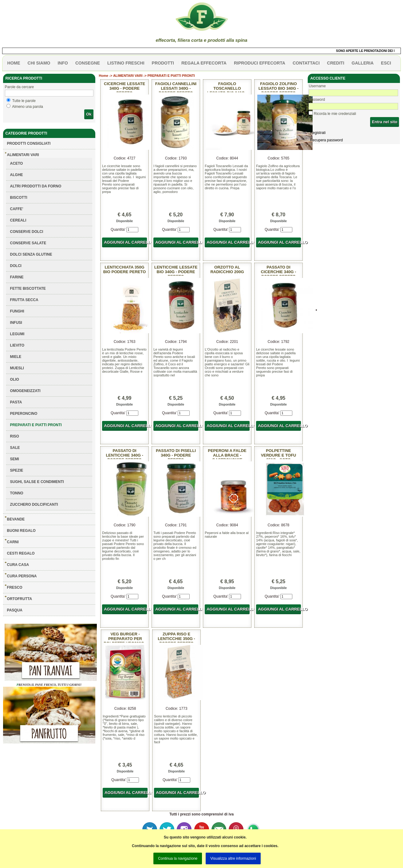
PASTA (16, 402)
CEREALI (18, 220)
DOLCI (16, 266)
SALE (15, 448)
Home (104, 76)
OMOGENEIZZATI (25, 391)
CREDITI (336, 63)
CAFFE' (17, 209)
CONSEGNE (88, 63)
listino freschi (126, 63)
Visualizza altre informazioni (233, 858)
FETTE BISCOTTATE (28, 289)
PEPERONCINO (24, 414)
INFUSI (16, 323)
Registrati (318, 133)
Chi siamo (39, 63)
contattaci (306, 63)
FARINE (17, 277)
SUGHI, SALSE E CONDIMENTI (37, 482)
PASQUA (15, 610)
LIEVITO (17, 345)
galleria (363, 63)
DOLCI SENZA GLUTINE (31, 254)
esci (386, 63)
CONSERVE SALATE (28, 243)
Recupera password (326, 140)
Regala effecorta (204, 63)
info (63, 63)
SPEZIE (17, 470)
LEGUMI (17, 334)
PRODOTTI (163, 63)
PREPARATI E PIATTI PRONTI (36, 425)
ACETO (17, 163)
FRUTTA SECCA (24, 300)
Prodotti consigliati (29, 143)
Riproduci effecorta (260, 63)
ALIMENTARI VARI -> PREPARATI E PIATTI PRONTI (154, 76)
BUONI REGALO (21, 531)
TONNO (17, 493)
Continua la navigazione (178, 858)
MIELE (16, 357)
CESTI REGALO (21, 553)
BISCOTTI (19, 198)
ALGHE (17, 175)
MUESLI (17, 368)
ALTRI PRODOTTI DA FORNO (36, 186)
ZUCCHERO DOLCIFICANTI (34, 505)
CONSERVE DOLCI (27, 232)
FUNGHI (17, 311)
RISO (15, 436)
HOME (14, 63)
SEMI (15, 459)
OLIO (15, 379)
